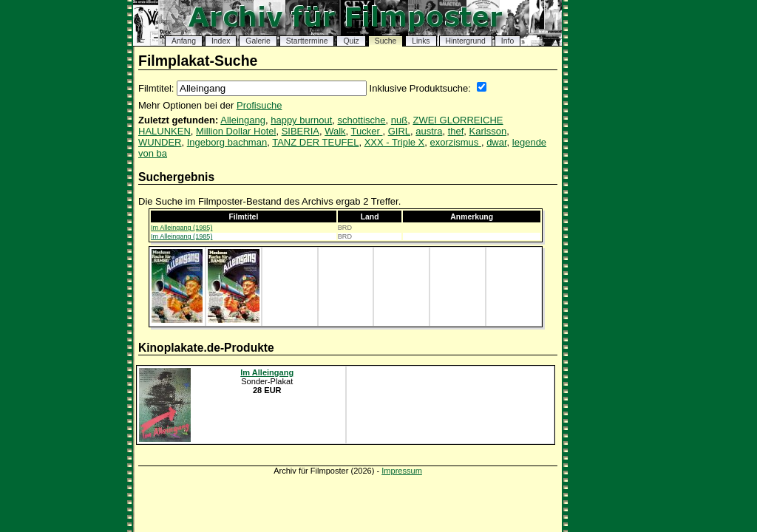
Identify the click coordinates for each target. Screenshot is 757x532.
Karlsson (488, 131)
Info (508, 41)
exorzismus (456, 142)
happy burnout (301, 120)
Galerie (258, 41)
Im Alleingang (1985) (181, 228)
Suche (386, 41)
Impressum (402, 471)
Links (421, 41)
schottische (362, 120)
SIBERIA (301, 131)
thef (456, 131)
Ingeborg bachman (227, 142)
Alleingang (243, 120)
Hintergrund (466, 41)
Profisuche (259, 105)
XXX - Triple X (395, 142)
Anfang (184, 41)
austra (429, 131)
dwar (496, 142)
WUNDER (160, 142)
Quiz (351, 41)
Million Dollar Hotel (236, 131)
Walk (335, 131)
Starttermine (307, 41)
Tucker (367, 131)
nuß (399, 120)
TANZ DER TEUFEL (315, 142)
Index (221, 41)
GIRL (399, 131)
